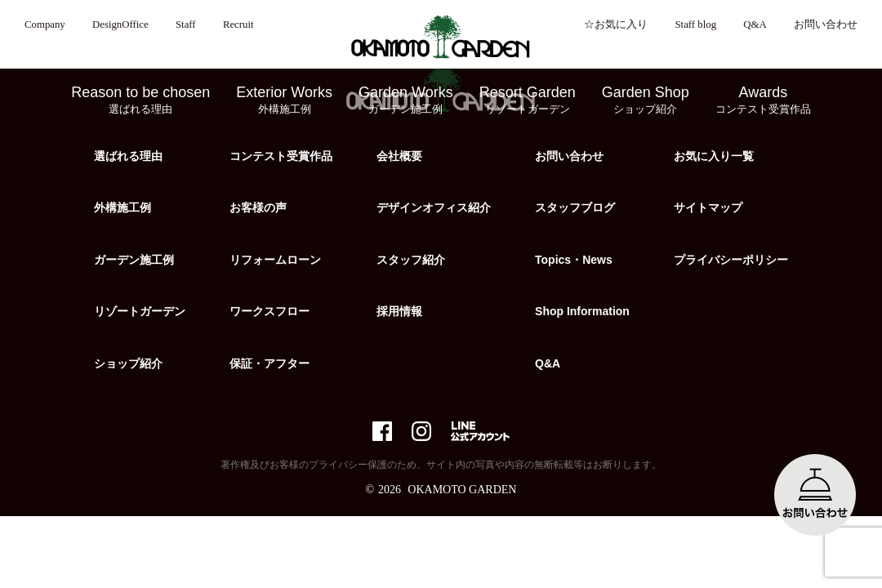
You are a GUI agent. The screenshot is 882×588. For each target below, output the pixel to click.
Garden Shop (646, 100)
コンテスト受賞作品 (281, 156)
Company (45, 24)
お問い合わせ (826, 24)
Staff (186, 24)
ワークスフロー (269, 311)
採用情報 (399, 311)
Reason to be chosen (140, 100)
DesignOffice (120, 24)
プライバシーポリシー (731, 260)
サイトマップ (708, 207)
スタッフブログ (575, 207)
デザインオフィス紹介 (434, 207)
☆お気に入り (616, 24)
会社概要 (399, 156)
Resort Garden (528, 100)
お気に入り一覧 (714, 156)
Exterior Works (284, 100)
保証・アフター (269, 363)
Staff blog (695, 24)
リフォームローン (275, 260)
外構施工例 (122, 207)
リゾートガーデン (140, 311)
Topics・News (574, 260)
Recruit (238, 24)
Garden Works (406, 100)
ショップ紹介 (128, 363)
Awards (763, 100)
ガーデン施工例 (134, 260)
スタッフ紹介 (411, 260)
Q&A (755, 24)
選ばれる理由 (128, 156)
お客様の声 (258, 207)
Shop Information (582, 311)
